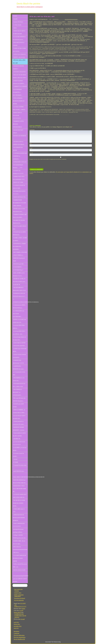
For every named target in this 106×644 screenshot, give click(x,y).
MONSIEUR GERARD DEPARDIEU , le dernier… (19, 429)
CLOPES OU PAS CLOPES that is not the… (19, 50)
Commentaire (32, 130)
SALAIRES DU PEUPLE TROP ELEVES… (19, 222)
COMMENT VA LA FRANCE (20, 86)
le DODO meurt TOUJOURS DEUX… (20, 350)
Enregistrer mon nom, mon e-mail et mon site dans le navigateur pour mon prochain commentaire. (48, 159)
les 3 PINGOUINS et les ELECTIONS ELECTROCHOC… (19, 314)
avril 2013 (16, 622)
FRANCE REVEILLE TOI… (20, 197)
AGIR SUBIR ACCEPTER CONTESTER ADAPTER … (20, 344)
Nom (31, 144)
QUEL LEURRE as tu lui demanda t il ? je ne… (19, 274)
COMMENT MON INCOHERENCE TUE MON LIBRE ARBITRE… (19, 203)
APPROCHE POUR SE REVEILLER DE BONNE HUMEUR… (19, 518)
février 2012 (17, 624)
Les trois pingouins (19, 600)
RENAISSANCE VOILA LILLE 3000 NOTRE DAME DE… (19, 489)
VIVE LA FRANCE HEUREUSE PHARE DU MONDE (19, 101)
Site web (31, 153)
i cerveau (15, 459)
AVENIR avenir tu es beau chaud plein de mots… (19, 210)
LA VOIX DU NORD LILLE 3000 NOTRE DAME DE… (20, 496)
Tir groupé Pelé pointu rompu (20, 465)
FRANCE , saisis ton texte (19, 57)
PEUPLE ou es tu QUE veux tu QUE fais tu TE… (20, 321)
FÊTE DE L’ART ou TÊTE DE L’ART (19, 62)
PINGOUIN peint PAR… (19, 264)
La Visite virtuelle (17, 25)
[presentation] (40, 163)
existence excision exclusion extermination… (19, 356)
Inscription (16, 631)
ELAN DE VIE (17, 285)
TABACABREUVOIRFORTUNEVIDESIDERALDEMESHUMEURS (20, 477)
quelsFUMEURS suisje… (19, 471)
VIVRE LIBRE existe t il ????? (19, 510)
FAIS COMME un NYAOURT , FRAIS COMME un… (20, 254)
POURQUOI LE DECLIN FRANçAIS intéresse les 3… (19, 295)
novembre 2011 (18, 626)
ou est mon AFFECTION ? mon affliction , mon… (19, 333)
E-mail (31, 148)
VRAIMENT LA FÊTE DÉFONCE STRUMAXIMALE (18, 124)
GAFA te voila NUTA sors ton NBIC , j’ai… (20, 566)
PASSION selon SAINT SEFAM (18, 405)
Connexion (17, 633)
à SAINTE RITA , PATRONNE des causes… (19, 368)
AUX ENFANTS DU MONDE (18, 149)
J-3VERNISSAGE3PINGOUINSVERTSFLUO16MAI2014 (20, 301)
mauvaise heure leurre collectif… (18, 131)
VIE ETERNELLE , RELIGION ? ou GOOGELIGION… (18, 392)
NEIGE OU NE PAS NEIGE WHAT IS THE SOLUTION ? (20, 76)
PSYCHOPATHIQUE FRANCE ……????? (18, 166)
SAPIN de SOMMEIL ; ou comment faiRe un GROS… (19, 411)
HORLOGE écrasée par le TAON (19, 260)
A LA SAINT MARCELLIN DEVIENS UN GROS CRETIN (19, 558)
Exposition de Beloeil (20, 598)
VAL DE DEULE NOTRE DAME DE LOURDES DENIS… (19, 503)
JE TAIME (16, 462)
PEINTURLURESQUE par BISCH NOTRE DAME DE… (20, 481)
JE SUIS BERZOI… (18, 267)
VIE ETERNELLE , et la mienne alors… (19, 379)
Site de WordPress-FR (19, 639)
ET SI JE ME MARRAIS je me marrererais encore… (19, 38)
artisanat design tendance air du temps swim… (19, 338)
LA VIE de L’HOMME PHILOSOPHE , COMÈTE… (20, 108)
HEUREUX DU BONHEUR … (20, 137)
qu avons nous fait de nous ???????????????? (19, 443)
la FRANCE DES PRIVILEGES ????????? (18, 362)
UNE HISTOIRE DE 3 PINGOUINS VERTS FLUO (19, 289)
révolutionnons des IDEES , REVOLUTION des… (19, 306)
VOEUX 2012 (18, 593)
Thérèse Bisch (17, 612)
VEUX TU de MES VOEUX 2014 (20, 228)
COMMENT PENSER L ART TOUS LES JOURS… (20, 216)
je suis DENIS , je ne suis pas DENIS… (20, 449)
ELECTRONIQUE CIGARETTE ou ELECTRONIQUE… (18, 92)
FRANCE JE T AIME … (19, 182)
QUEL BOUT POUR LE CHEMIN (19, 44)
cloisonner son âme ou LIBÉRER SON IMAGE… (19, 143)
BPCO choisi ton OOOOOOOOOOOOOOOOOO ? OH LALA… (20, 550)
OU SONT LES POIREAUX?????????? (18, 172)
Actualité (15, 19)
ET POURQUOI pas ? (18, 270)
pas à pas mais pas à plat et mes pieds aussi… (19, 417)
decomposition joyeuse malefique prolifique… (18, 531)
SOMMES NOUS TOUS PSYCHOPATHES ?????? (19, 178)
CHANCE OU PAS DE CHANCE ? (18, 67)
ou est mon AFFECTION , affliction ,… (19, 327)
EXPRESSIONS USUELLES (20, 162)
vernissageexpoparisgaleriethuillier (20, 576)
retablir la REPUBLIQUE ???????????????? (19, 525)
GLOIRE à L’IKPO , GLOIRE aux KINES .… (20, 239)
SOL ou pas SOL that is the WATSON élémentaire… (19, 400)
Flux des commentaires (20, 637)
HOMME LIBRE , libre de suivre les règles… (19, 542)
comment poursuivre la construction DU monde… (19, 423)
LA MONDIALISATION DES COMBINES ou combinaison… (20, 156)
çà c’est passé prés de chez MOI (19, 373)
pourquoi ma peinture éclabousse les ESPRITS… (19, 82)
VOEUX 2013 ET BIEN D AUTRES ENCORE (19, 32)
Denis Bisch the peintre (28, 4)
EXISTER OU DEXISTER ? (20, 72)
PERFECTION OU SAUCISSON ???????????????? (17, 115)
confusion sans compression (20, 54)
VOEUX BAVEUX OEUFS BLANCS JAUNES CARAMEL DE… (19, 436)
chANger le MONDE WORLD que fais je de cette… (20, 537)
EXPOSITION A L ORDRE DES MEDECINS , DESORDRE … (19, 246)
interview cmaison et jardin (19, 570)
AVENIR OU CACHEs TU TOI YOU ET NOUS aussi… (19, 280)
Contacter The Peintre (18, 22)
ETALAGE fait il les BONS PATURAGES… (19, 233)
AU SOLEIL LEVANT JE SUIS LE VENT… (19, 187)
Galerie (15, 28)
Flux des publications (19, 635)
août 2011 (16, 628)
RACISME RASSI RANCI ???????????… (19, 193)
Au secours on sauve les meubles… (18, 455)
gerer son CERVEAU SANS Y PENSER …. (20, 580)
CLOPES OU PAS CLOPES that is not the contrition (20, 616)
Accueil (15, 16)
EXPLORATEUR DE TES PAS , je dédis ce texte (19, 385)
